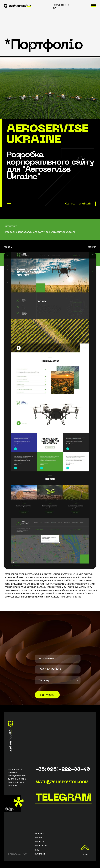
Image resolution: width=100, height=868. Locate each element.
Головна (40, 834)
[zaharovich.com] (17, 7)
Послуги (40, 842)
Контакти (40, 854)
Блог (38, 850)
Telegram (63, 798)
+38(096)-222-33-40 (63, 770)
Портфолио (41, 846)
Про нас (39, 838)
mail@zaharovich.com (62, 782)
